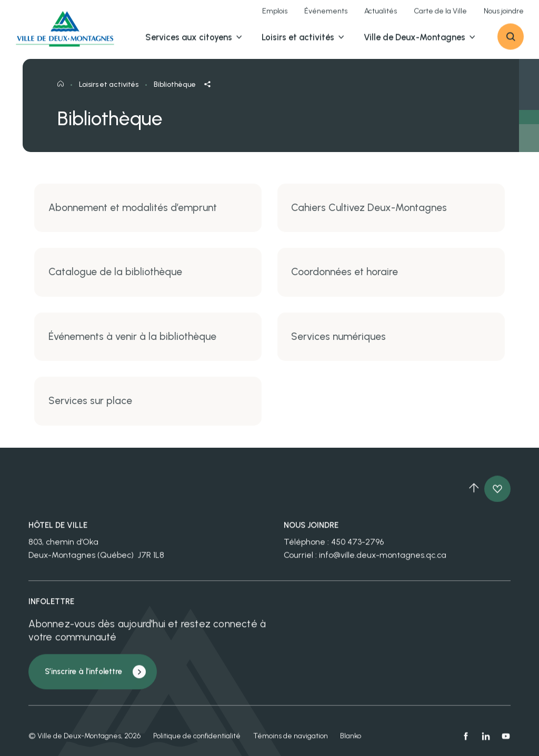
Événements (326, 16)
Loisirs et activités (109, 92)
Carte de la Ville (440, 16)
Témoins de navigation (291, 742)
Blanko (351, 742)
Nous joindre (504, 16)
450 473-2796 (357, 548)
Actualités (381, 16)
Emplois (275, 16)
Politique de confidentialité (197, 742)
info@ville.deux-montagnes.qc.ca (383, 562)
